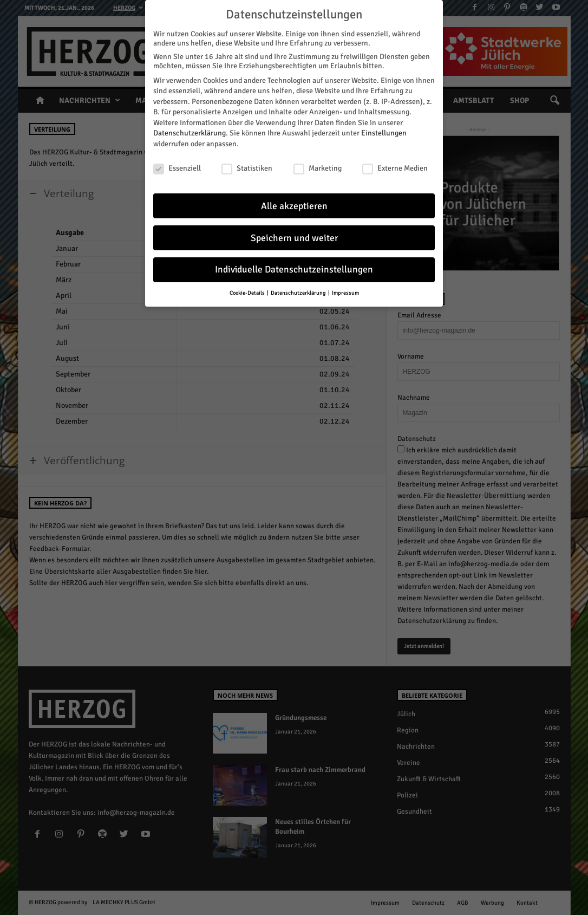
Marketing (318, 165)
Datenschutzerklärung (190, 130)
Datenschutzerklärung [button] (299, 290)
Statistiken (247, 165)
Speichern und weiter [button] (294, 235)
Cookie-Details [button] (248, 290)
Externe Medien (395, 165)
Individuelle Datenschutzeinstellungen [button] (294, 267)
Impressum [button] (345, 290)
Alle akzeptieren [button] (294, 203)
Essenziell (177, 165)
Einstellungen (384, 130)
